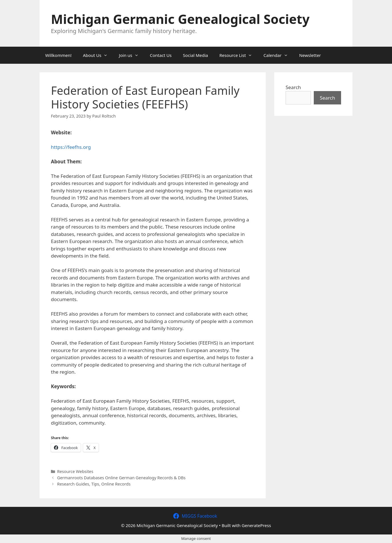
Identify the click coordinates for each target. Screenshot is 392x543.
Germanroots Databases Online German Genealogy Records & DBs (121, 478)
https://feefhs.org (71, 147)
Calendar (278, 55)
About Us (98, 55)
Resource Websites (75, 471)
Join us (132, 55)
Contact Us (161, 55)
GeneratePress (256, 525)
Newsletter (310, 55)
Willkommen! (58, 55)
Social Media (195, 55)
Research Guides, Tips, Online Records (94, 484)
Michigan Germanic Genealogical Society (180, 19)
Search (293, 87)
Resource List (239, 55)
